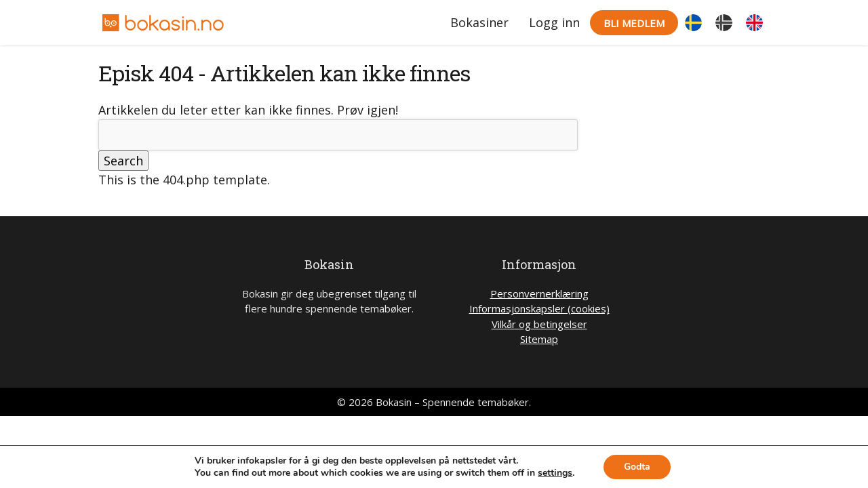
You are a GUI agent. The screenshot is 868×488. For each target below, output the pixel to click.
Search (123, 161)
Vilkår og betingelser (539, 324)
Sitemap (539, 339)
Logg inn (554, 22)
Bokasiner (479, 22)
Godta (637, 467)
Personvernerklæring (539, 293)
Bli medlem (634, 23)
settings (555, 473)
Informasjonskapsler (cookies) (539, 308)
